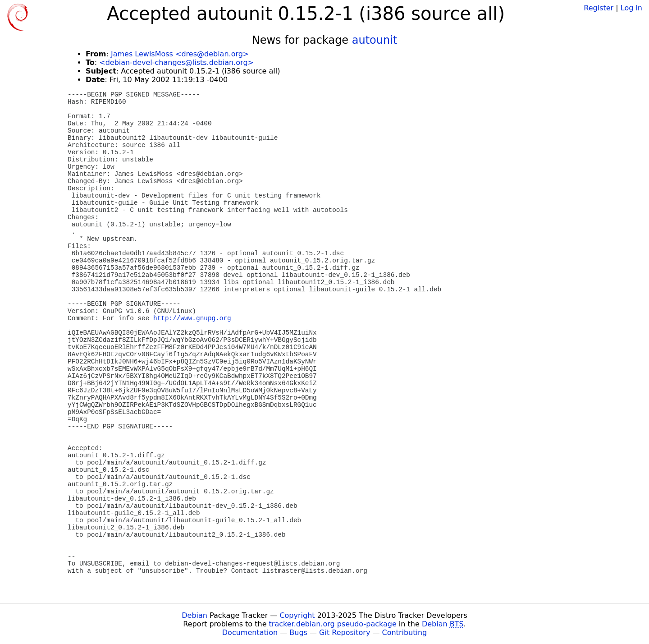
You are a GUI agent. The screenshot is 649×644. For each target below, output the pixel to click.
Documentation (250, 632)
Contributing (405, 632)
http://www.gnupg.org (192, 318)
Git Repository (345, 632)
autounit (375, 40)
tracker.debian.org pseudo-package (333, 624)
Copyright (297, 615)
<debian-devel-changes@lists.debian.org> (176, 62)
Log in (631, 8)
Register (599, 8)
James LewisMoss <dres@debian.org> (180, 54)
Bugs (298, 632)
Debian (194, 615)
